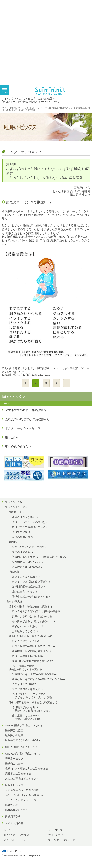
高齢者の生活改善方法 (18, 773)
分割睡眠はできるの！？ (25, 631)
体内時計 (14, 542)
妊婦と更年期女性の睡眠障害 (29, 656)
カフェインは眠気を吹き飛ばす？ (31, 582)
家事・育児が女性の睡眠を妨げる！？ (33, 661)
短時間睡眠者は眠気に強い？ (29, 587)
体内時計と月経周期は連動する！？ (32, 651)
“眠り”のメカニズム (16, 507)
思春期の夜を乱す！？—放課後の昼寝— (34, 674)
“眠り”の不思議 (14, 601)
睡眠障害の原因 (14, 730)
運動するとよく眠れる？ (26, 577)
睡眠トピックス (15, 108)
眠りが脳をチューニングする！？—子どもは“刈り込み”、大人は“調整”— (34, 696)
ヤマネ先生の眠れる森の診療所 (26, 410)
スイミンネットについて (17, 835)
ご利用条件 (54, 835)
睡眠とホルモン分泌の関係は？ (30, 522)
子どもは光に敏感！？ (24, 684)
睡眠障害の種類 (14, 735)
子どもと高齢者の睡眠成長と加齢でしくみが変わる (25, 668)
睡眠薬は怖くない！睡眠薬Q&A (23, 740)
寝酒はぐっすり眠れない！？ (28, 626)
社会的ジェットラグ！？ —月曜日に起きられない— (41, 557)
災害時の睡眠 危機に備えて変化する (31, 606)
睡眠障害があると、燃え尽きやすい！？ (34, 621)
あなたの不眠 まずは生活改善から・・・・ (31, 419)
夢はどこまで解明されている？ (30, 527)
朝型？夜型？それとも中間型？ (29, 547)
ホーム (7, 830)
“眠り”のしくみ (14, 502)
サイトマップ (55, 830)
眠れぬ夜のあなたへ (18, 446)
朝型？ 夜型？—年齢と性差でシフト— (34, 646)
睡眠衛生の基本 (14, 763)
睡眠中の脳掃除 (21, 532)
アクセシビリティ (13, 840)
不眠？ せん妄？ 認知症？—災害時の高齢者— (37, 611)
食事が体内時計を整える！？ (28, 689)
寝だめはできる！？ (23, 552)
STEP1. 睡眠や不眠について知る (24, 725)
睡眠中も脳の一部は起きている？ (31, 596)
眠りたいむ (12, 437)
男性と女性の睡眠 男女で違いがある (31, 636)
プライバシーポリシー (60, 840)
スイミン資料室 (14, 823)
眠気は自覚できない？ (25, 591)
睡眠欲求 (14, 572)
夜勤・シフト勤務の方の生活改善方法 (27, 768)
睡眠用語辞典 (13, 817)
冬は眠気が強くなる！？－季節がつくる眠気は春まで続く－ (33, 709)
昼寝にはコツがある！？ (25, 517)
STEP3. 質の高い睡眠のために (23, 754)
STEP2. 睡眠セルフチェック (21, 747)
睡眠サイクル (16, 512)
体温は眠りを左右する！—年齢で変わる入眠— (38, 679)
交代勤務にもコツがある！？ (28, 562)
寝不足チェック (14, 758)
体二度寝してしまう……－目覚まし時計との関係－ (28, 717)
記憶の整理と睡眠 (22, 537)
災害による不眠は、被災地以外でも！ (33, 616)
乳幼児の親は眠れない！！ (26, 641)
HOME (4, 108)
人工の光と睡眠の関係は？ (27, 567)
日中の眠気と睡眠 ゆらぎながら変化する (33, 702)
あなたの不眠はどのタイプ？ (22, 778)
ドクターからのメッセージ (33, 108)
